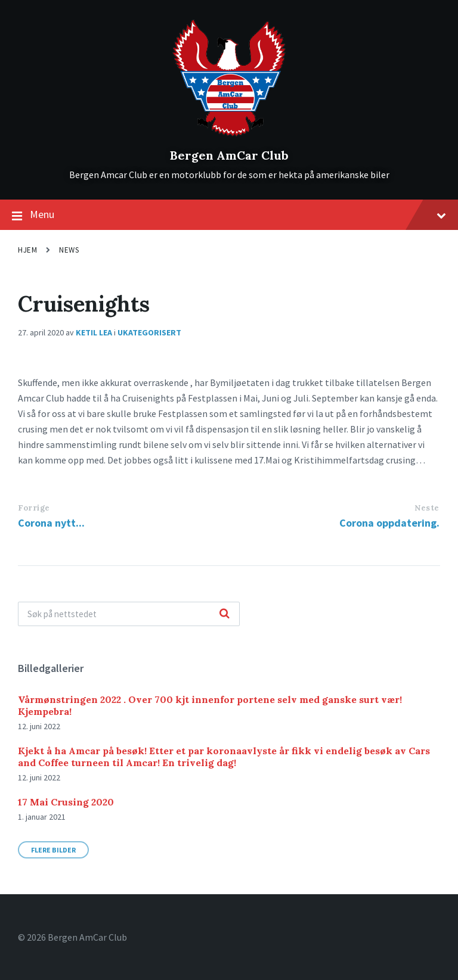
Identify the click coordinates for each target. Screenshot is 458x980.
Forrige (34, 508)
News (69, 250)
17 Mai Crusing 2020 (66, 802)
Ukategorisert (149, 332)
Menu (229, 215)
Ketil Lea (94, 332)
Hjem (27, 250)
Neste (427, 508)
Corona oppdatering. (389, 523)
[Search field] (129, 614)
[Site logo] (229, 135)
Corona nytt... (51, 523)
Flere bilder (53, 850)
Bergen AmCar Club (229, 155)
